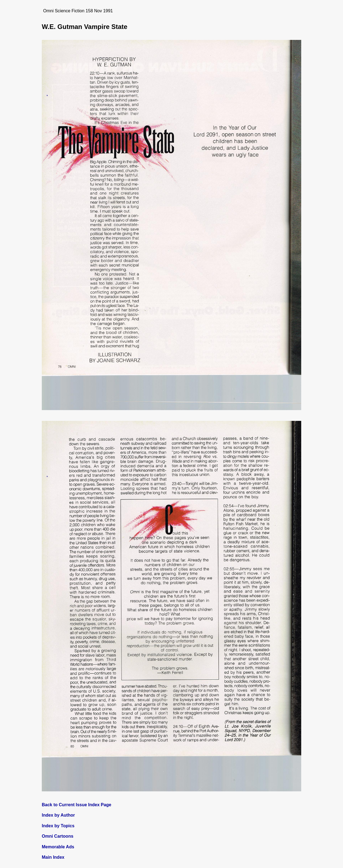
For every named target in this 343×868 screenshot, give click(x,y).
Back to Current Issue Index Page (76, 805)
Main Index (53, 857)
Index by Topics (58, 826)
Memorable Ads (58, 847)
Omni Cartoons (58, 836)
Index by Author (58, 815)
